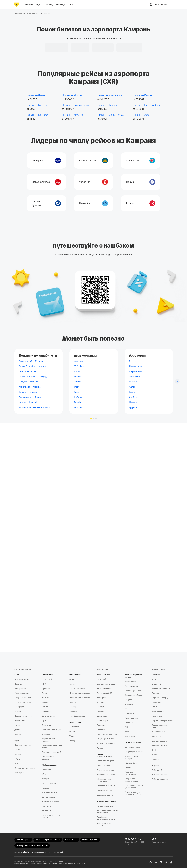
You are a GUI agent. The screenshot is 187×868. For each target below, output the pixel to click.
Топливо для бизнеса (106, 744)
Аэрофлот (79, 361)
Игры (17, 763)
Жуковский (134, 376)
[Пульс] (151, 862)
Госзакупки (102, 707)
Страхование (75, 675)
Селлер (128, 768)
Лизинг (100, 748)
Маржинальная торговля (48, 740)
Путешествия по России (80, 698)
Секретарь (46, 806)
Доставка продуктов (23, 745)
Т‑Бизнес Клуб (131, 763)
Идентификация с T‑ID (162, 689)
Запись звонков (49, 797)
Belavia (77, 402)
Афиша (18, 750)
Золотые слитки (49, 716)
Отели (72, 731)
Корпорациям (130, 681)
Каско (72, 684)
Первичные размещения (52, 730)
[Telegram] (166, 862)
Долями (18, 730)
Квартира (73, 707)
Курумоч (133, 407)
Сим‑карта (46, 770)
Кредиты (101, 702)
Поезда (72, 741)
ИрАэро (78, 397)
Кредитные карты (22, 693)
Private (17, 725)
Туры (72, 736)
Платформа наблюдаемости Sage (106, 818)
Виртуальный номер (50, 802)
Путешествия (75, 722)
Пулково (133, 382)
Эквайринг (102, 698)
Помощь (155, 759)
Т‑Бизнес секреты (159, 745)
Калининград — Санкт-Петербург (35, 407)
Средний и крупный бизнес (133, 676)
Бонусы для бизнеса (105, 739)
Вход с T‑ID (157, 684)
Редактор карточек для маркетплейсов (133, 793)
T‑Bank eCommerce (133, 743)
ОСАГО (72, 679)
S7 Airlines (79, 366)
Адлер (132, 387)
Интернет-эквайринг (106, 761)
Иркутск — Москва (28, 382)
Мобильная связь (50, 765)
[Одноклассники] (171, 862)
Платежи (156, 693)
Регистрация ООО (105, 693)
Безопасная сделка (105, 795)
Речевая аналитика (105, 806)
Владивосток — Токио (30, 397)
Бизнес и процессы (160, 775)
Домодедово (135, 366)
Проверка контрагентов (107, 734)
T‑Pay (154, 679)
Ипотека (18, 734)
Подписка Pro (20, 721)
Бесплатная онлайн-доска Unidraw (105, 825)
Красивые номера (49, 793)
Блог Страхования (77, 716)
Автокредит (19, 707)
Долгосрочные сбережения (48, 758)
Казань (133, 392)
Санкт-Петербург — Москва (33, 366)
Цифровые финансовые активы (52, 747)
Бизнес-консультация (106, 684)
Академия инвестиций (51, 752)
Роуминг (45, 788)
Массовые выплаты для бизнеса (105, 780)
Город (17, 741)
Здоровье (73, 711)
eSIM (44, 774)
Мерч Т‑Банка (158, 711)
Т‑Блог (155, 755)
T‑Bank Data (130, 723)
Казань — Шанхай (28, 402)
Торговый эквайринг (133, 695)
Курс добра (156, 736)
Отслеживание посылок (25, 768)
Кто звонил (46, 811)
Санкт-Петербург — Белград (33, 376)
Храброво (134, 397)
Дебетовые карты (22, 679)
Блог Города (19, 773)
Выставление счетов (106, 770)
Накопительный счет (23, 716)
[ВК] (156, 862)
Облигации (47, 707)
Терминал (46, 734)
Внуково (133, 361)
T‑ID (126, 727)
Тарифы (45, 779)
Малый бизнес (103, 675)
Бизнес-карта (103, 721)
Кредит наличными (23, 698)
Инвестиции (47, 675)
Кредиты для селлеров (134, 752)
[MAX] (161, 862)
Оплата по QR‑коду (105, 790)
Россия (78, 376)
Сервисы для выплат (133, 691)
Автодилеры (130, 736)
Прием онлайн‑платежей (104, 756)
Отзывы (155, 707)
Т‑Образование (158, 732)
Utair (76, 387)
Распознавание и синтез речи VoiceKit (107, 812)
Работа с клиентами (160, 779)
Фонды (45, 702)
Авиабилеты (75, 727)
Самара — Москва (28, 392)
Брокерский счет (49, 679)
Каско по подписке (77, 689)
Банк (17, 675)
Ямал (77, 392)
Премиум (18, 684)
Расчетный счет (104, 679)
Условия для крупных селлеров (133, 757)
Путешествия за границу (80, 693)
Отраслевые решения (106, 786)
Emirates (78, 407)
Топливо (18, 754)
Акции (45, 693)
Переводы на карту (160, 698)
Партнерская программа (162, 721)
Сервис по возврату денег (160, 726)
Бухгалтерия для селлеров (130, 773)
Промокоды (157, 716)
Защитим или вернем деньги (51, 817)
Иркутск (133, 402)
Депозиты (101, 725)
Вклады (18, 711)
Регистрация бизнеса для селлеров (134, 787)
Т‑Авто (17, 759)
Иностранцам (20, 689)
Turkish (77, 382)
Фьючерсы (46, 711)
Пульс (44, 721)
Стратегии (46, 725)
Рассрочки (101, 730)
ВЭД (126, 709)
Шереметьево (136, 371)
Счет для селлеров (132, 747)
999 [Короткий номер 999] (154, 839)
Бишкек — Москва (28, 371)
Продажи (101, 711)
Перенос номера (49, 783)
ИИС (44, 684)
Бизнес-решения (131, 718)
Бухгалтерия (102, 716)
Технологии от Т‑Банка (107, 801)
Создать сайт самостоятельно (131, 780)
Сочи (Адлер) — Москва (31, 361)
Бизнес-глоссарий (160, 741)
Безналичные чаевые (106, 775)
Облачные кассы (104, 766)
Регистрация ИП (104, 689)
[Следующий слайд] (177, 381)
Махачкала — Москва (30, 387)
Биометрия (157, 702)
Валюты (45, 698)
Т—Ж (154, 750)
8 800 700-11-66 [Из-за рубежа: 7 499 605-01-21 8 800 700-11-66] (133, 839)
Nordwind (79, 371)
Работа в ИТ (157, 770)
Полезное (156, 675)
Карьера (155, 766)
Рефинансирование (23, 702)
